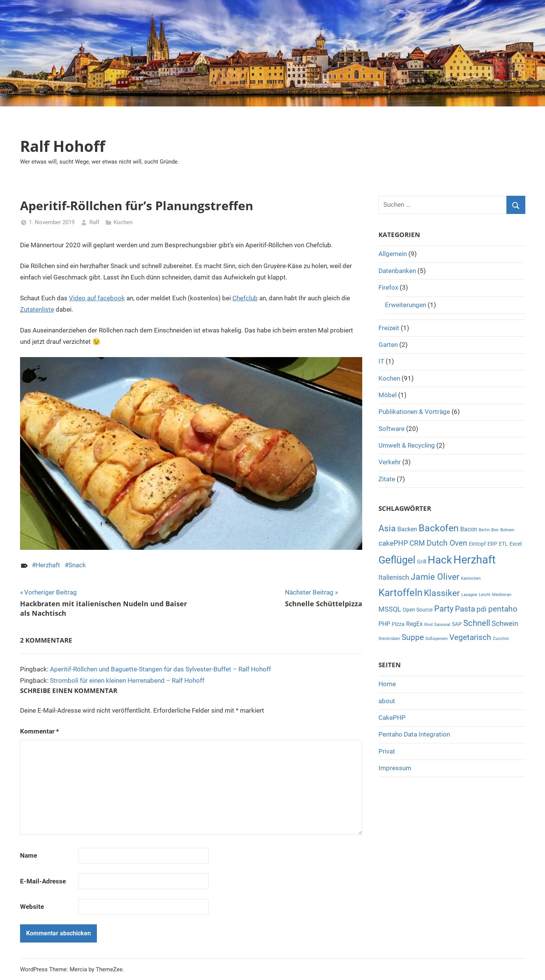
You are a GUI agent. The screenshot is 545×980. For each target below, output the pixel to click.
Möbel (388, 395)
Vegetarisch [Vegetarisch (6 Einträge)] (470, 637)
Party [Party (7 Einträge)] (444, 609)
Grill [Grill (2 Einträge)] (422, 562)
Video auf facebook (97, 298)
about (387, 701)
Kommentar (40, 731)
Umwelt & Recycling (407, 445)
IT (381, 361)
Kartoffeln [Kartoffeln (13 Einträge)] (400, 593)
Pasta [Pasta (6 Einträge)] (465, 609)
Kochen (123, 222)
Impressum (395, 768)
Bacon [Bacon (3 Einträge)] (469, 529)
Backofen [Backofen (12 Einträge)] (439, 528)
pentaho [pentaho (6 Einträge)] (503, 609)
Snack (77, 565)
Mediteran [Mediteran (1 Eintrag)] (502, 595)
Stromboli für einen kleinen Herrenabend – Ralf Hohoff (127, 680)
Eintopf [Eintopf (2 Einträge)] (477, 544)
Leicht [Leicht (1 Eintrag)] (485, 595)
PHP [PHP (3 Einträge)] (384, 624)
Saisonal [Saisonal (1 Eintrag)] (442, 625)
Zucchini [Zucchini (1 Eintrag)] (501, 639)
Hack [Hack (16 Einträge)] (440, 560)
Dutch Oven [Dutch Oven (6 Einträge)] (447, 543)
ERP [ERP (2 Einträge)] (492, 544)
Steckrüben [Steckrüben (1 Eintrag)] (389, 639)
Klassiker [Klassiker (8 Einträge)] (442, 593)
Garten (388, 345)
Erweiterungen (406, 305)
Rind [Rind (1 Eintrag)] (428, 625)
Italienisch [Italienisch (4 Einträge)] (394, 577)
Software (392, 429)
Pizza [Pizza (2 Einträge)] (398, 624)
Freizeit (389, 328)
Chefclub (245, 298)
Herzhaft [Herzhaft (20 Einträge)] (474, 560)
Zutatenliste (37, 309)
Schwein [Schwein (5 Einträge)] (505, 623)
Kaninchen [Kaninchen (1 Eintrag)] (471, 578)
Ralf (94, 222)
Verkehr (390, 462)
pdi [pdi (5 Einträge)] (482, 609)
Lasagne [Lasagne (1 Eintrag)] (469, 595)
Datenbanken (397, 271)
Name (29, 855)
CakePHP (392, 718)
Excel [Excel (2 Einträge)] (515, 544)
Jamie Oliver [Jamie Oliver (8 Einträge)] (435, 577)
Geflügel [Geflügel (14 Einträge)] (397, 560)
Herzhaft (48, 565)
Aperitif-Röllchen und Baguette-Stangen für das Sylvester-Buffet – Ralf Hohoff (160, 669)
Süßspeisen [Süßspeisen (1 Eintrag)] (437, 639)
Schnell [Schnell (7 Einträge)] (477, 623)
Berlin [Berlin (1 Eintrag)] (484, 530)
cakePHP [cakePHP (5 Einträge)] (393, 543)
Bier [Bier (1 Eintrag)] (495, 530)
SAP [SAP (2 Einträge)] (457, 624)
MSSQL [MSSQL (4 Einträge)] (390, 609)
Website (32, 907)
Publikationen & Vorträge (414, 412)
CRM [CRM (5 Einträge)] (417, 543)
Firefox (388, 287)
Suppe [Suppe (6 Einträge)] (413, 637)
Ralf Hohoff (63, 146)
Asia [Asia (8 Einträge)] (387, 528)
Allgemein (393, 254)
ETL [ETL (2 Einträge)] (503, 544)
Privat (387, 751)
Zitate (387, 479)
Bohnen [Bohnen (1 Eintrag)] (507, 530)
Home (387, 684)
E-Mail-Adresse (43, 881)
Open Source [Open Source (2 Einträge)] (418, 610)
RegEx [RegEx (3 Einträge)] (414, 624)
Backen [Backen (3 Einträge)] (407, 529)
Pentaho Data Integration (414, 734)
